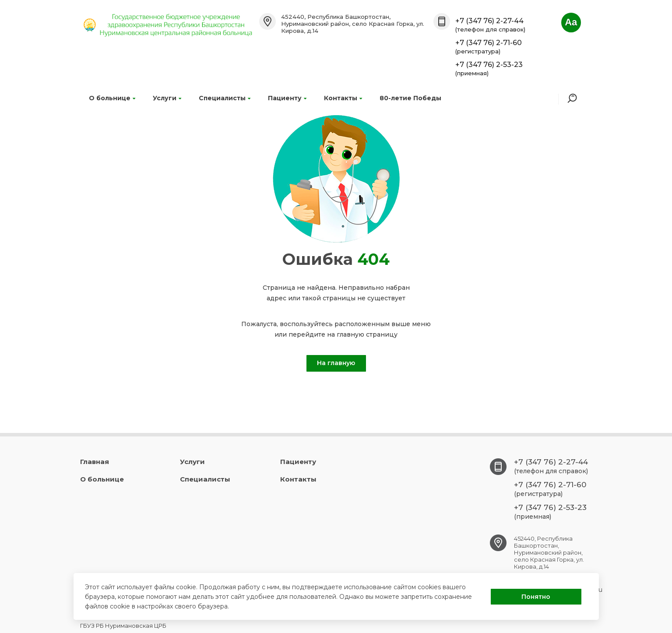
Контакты (343, 98)
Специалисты (225, 98)
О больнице (112, 98)
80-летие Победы (410, 98)
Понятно (536, 597)
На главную (336, 363)
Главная (95, 462)
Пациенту (287, 98)
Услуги (167, 98)
